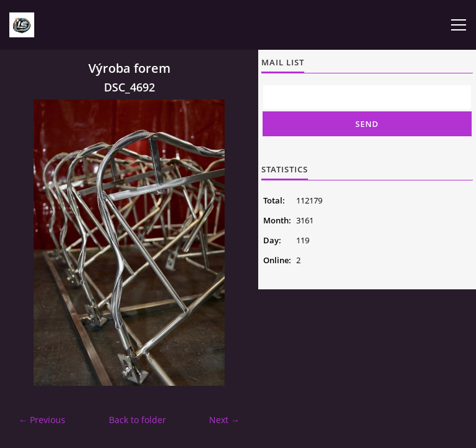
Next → (224, 420)
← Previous (42, 420)
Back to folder (138, 420)
